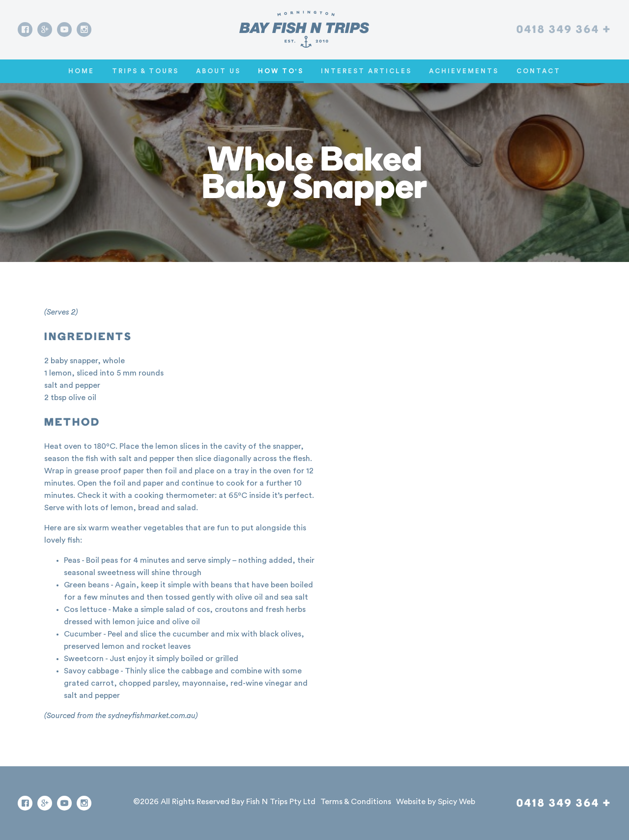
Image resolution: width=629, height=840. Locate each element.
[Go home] (304, 29)
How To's (281, 71)
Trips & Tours (145, 71)
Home (81, 71)
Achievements (464, 71)
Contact (539, 71)
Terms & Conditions (356, 802)
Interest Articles (366, 71)
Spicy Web (457, 802)
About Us (218, 71)
